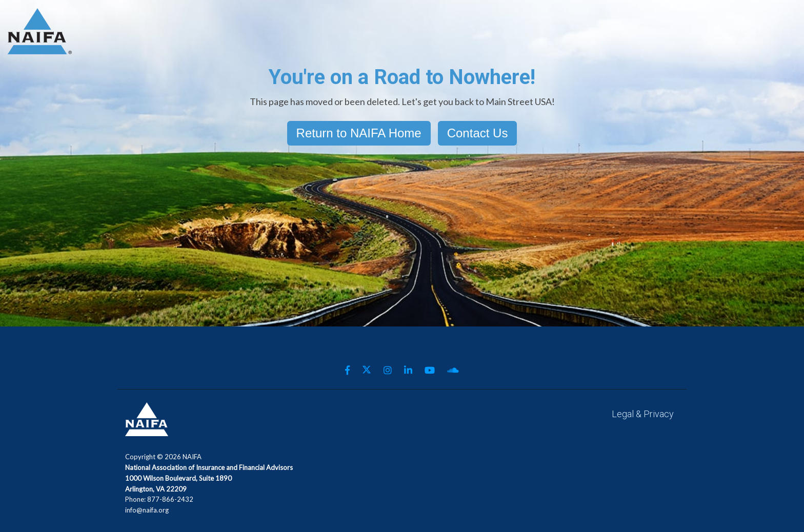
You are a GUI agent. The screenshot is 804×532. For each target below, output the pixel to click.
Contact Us (478, 133)
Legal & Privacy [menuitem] (643, 414)
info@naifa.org (147, 510)
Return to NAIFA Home (359, 133)
